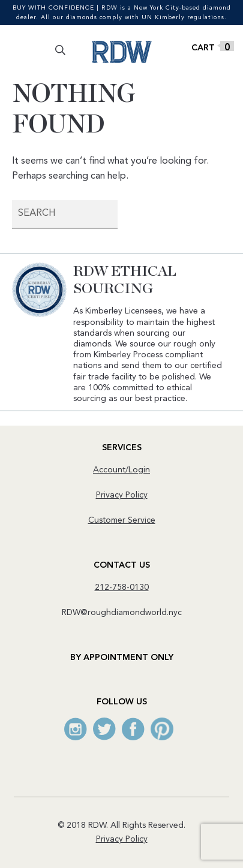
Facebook (133, 729)
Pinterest (162, 729)
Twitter (104, 729)
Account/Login (121, 470)
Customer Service (122, 520)
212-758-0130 (122, 587)
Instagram (76, 729)
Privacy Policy (122, 495)
